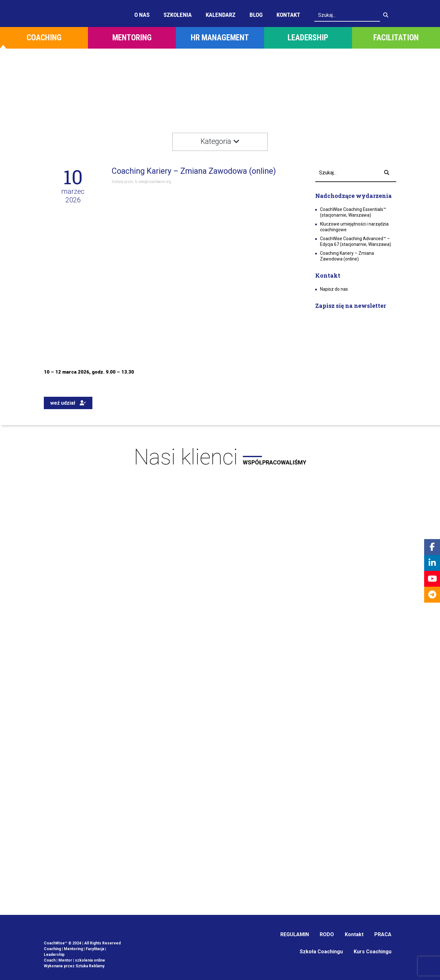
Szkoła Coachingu (321, 952)
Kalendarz (221, 15)
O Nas (142, 15)
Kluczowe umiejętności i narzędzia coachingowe (354, 227)
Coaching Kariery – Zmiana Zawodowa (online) (347, 256)
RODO (327, 934)
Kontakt (288, 15)
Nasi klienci (220, 457)
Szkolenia (178, 15)
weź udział (68, 403)
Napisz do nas (334, 289)
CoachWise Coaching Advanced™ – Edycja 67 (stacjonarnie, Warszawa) (356, 241)
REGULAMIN (295, 934)
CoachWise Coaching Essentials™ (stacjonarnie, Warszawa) (353, 212)
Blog (256, 15)
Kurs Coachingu (373, 952)
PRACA (383, 934)
